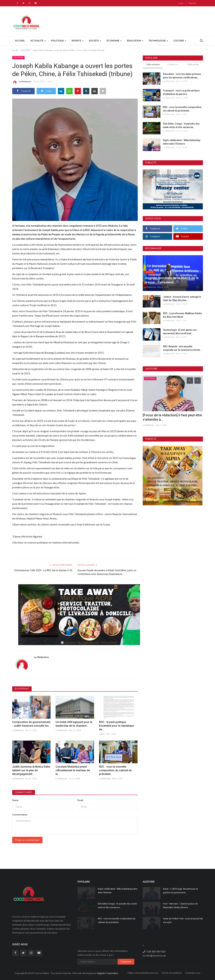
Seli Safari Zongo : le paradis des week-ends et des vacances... (181, 125)
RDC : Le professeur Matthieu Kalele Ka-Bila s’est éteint (182, 315)
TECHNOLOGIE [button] (158, 41)
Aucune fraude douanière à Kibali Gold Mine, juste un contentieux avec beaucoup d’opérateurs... (107, 572)
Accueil (20, 41)
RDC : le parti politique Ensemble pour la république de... (116, 726)
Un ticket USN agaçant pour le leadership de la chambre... (74, 724)
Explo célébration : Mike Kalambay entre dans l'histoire (182, 142)
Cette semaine (153, 65)
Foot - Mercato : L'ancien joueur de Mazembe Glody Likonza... (180, 906)
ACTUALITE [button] (38, 41)
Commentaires (24, 792)
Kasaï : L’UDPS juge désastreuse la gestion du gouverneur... (180, 891)
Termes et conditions (172, 973)
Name (15, 800)
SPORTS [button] (77, 41)
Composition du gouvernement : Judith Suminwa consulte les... (31, 724)
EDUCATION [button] (135, 41)
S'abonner (126, 962)
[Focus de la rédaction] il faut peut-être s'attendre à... (172, 417)
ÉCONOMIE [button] (114, 41)
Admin (102, 734)
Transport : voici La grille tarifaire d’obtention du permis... (181, 92)
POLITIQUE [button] (59, 41)
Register (192, 3)
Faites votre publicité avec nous (143, 973)
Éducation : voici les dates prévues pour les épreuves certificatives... (182, 76)
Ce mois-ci (173, 65)
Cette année (193, 65)
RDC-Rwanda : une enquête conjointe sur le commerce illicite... (182, 348)
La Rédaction (22, 82)
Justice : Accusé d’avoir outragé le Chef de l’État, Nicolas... (182, 299)
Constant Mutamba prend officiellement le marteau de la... (73, 770)
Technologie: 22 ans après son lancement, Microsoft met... (180, 332)
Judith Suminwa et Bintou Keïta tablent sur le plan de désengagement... (31, 770)
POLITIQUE (26, 50)
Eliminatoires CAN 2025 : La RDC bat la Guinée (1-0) (43, 570)
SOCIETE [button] (95, 41)
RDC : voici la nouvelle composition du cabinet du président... (115, 770)
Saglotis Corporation (108, 973)
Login (181, 3)
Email (80, 800)
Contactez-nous (193, 973)
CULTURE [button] (180, 41)
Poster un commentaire (27, 840)
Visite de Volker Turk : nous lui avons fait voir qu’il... (183, 920)
